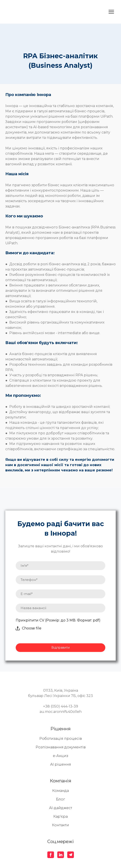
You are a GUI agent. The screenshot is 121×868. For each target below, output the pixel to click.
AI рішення (61, 764)
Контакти (60, 825)
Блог (60, 799)
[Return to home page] (30, 12)
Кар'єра (60, 816)
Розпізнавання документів (61, 747)
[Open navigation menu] (111, 12)
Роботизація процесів (61, 739)
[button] (51, 855)
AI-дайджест (61, 808)
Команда (60, 791)
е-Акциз (60, 756)
